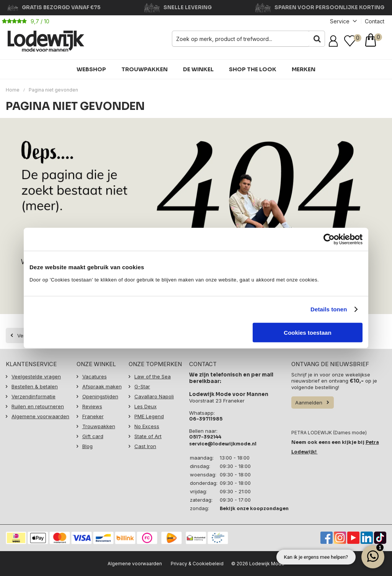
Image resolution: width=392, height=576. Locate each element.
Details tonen (329, 309)
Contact (375, 21)
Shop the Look (253, 69)
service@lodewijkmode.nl (223, 444)
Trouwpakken (145, 69)
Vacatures (95, 376)
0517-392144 (205, 437)
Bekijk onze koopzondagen (254, 508)
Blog (87, 446)
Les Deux (145, 406)
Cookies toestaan (307, 332)
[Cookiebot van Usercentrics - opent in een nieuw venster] (329, 239)
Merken (304, 69)
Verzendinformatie (33, 396)
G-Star (142, 386)
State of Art (148, 436)
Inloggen (335, 41)
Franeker (93, 416)
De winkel (198, 69)
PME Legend (149, 416)
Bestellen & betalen (35, 386)
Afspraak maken (102, 386)
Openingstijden (100, 396)
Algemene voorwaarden (40, 416)
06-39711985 (206, 419)
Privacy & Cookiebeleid (197, 564)
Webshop (91, 69)
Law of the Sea (153, 376)
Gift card (93, 436)
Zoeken (317, 39)
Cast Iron (145, 446)
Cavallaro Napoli (154, 396)
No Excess (147, 426)
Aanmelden (309, 403)
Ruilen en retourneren (38, 406)
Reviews (92, 406)
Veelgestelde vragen (36, 376)
